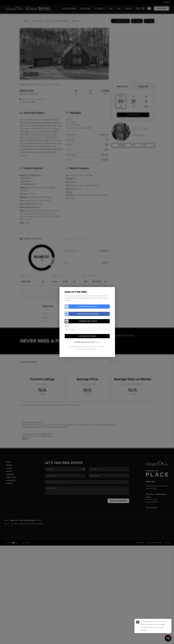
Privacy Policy (81, 349)
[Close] (169, 621)
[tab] (87, 342)
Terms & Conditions (92, 349)
